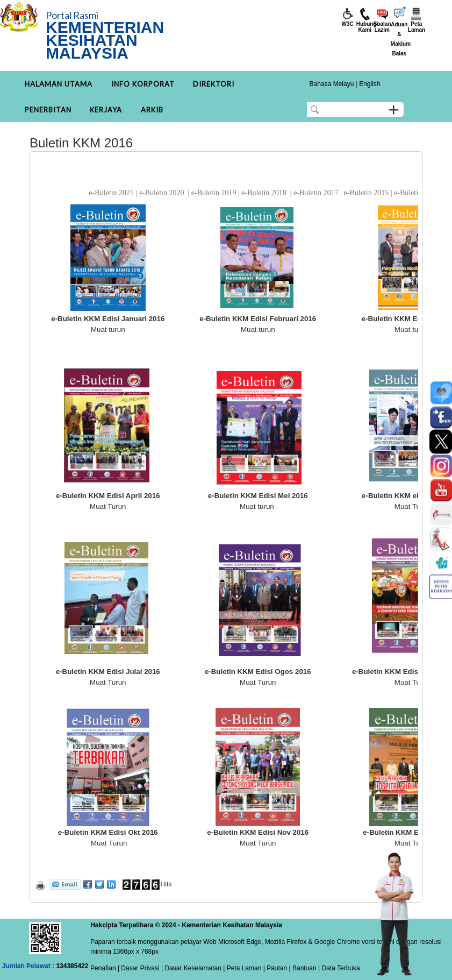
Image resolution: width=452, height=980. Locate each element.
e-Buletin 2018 (264, 193)
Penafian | (105, 968)
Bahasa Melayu (332, 84)
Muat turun (108, 329)
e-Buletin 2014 (417, 193)
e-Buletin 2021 (111, 193)
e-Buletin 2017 (316, 193)
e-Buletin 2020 (162, 193)
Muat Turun (108, 506)
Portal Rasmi (72, 15)
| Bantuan (302, 968)
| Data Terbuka (338, 968)
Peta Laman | (246, 968)
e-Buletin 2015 (367, 193)
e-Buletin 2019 (214, 193)
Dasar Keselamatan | (194, 968)
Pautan (277, 968)
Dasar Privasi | (141, 968)
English (370, 84)
